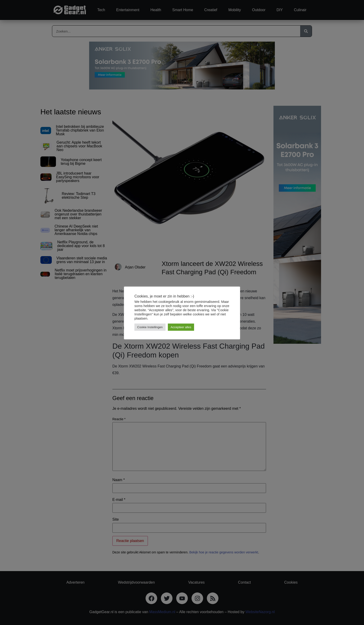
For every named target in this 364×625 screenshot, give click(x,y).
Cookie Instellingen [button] (150, 327)
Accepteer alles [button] (181, 327)
